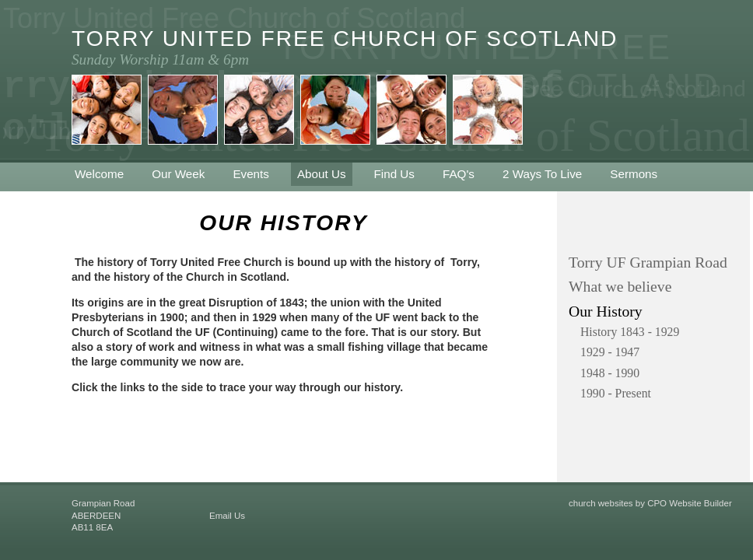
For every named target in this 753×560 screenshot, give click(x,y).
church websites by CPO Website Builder (650, 503)
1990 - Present (616, 393)
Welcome (99, 174)
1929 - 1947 (610, 352)
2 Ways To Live (542, 174)
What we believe (620, 286)
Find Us (394, 174)
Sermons (634, 174)
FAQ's (459, 174)
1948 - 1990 (610, 373)
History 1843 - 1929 (630, 332)
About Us (322, 174)
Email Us (227, 516)
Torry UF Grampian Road (648, 262)
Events (251, 174)
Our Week (178, 174)
